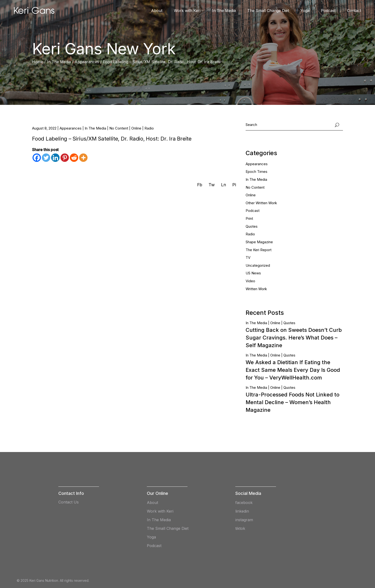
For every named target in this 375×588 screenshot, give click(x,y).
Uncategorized (258, 265)
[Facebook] (37, 158)
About (152, 503)
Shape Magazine (259, 242)
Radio (149, 128)
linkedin (242, 511)
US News (253, 273)
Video (250, 281)
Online (136, 128)
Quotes (252, 226)
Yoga (151, 537)
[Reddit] (74, 158)
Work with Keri (160, 511)
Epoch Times (256, 172)
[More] (83, 158)
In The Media (59, 62)
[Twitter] (46, 158)
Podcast (253, 211)
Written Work (256, 289)
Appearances (87, 62)
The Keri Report (259, 250)
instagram (244, 520)
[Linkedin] (55, 158)
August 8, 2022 (44, 128)
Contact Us (69, 502)
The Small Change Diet (168, 528)
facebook (244, 503)
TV (248, 257)
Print (249, 218)
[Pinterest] (65, 158)
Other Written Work (261, 203)
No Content (119, 128)
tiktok (240, 528)
